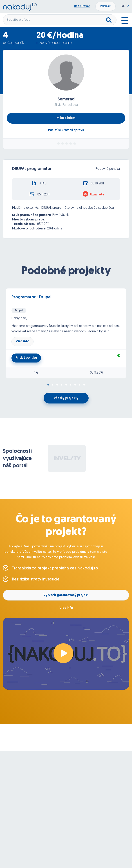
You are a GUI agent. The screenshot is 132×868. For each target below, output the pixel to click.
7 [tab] (75, 385)
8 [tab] (80, 385)
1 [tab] (48, 385)
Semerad (66, 99)
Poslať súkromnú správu (66, 130)
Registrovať (82, 6)
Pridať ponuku (26, 358)
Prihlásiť (105, 6)
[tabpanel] (66, 333)
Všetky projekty (66, 398)
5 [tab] (66, 385)
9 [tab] (84, 385)
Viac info (22, 341)
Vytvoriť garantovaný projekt (66, 595)
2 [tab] (53, 385)
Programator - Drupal (31, 297)
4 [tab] (62, 385)
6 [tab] (71, 385)
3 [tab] (57, 385)
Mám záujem (66, 118)
